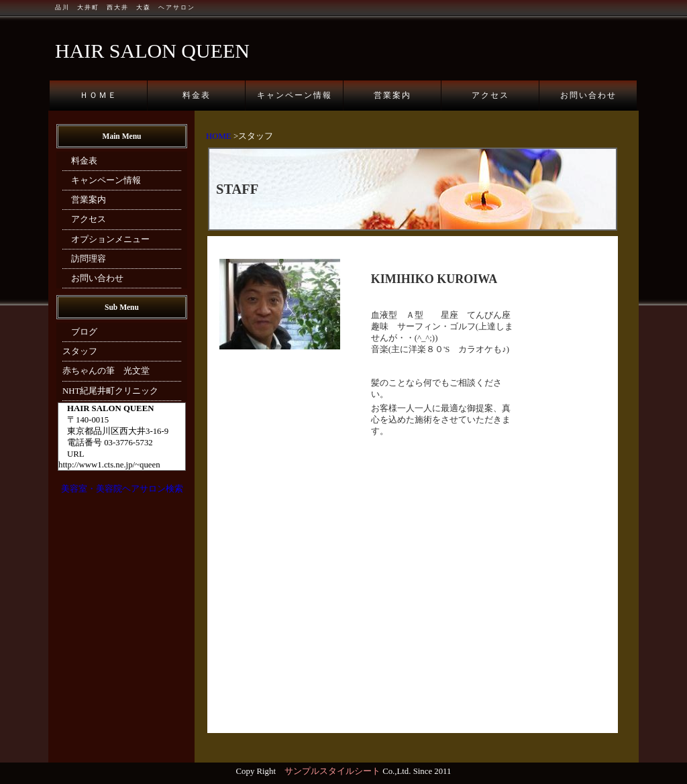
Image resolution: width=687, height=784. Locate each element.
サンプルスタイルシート (332, 771)
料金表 (197, 95)
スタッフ (80, 351)
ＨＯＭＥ (99, 95)
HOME (219, 136)
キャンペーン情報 (295, 95)
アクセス (490, 95)
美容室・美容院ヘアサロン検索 (122, 489)
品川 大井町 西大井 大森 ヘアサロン (125, 7)
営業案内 (392, 95)
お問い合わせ (588, 95)
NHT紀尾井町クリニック (110, 391)
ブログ (80, 332)
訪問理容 (84, 259)
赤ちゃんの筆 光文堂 (106, 371)
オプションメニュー (106, 239)
